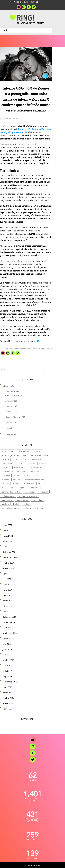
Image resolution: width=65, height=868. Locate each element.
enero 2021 (7, 612)
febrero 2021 (8, 606)
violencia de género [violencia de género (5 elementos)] (11, 508)
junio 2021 (7, 585)
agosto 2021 (8, 574)
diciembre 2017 (9, 693)
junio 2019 (7, 671)
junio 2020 (7, 649)
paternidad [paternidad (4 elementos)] (29, 492)
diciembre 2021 (9, 552)
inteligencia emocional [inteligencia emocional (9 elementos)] (34, 480)
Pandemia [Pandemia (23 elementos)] (34, 488)
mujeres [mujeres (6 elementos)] (42, 484)
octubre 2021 (8, 563)
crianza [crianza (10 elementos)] (32, 464)
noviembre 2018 (10, 682)
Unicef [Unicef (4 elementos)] (27, 504)
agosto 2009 (8, 709)
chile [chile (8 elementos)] (15, 459)
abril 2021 (7, 595)
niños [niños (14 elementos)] (13, 488)
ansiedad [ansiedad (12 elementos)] (37, 451)
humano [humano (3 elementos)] (5, 480)
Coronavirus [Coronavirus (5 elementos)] (7, 464)
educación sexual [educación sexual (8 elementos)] (35, 468)
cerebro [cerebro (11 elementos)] (5, 459)
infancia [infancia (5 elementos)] (17, 480)
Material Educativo (13, 417)
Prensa (8, 428)
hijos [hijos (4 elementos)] (36, 476)
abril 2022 (7, 531)
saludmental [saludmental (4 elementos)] (7, 500)
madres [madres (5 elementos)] (16, 484)
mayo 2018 (7, 687)
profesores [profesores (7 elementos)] (43, 492)
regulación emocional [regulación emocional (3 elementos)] (28, 496)
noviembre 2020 (10, 622)
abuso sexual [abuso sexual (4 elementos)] (8, 451)
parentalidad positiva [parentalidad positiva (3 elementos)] (11, 492)
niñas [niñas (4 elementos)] (4, 488)
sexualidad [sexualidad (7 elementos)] (37, 500)
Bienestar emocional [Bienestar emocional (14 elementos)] (39, 455)
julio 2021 (7, 579)
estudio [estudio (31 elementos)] (27, 476)
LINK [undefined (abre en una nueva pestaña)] (38, 341)
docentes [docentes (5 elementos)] (6, 468)
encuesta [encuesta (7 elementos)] (6, 476)
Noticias (8, 423)
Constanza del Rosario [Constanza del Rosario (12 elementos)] (31, 459)
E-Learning (7, 386)
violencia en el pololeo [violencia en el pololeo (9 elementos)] (33, 508)
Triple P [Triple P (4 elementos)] (16, 504)
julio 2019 (7, 666)
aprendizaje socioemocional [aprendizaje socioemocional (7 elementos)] (14, 455)
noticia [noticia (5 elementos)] (23, 488)
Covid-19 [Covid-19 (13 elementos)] (21, 464)
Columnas (9, 401)
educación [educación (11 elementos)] (19, 468)
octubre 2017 (8, 698)
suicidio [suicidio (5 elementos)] (5, 504)
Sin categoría (8, 435)
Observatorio (8, 391)
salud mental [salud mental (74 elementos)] (23, 500)
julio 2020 (7, 644)
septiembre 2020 (10, 633)
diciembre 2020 (9, 617)
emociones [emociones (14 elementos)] (34, 472)
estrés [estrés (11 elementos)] (17, 476)
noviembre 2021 (10, 558)
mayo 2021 (7, 590)
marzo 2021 (8, 601)
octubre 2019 (8, 660)
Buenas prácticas (12, 396)
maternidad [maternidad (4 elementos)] (29, 484)
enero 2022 (7, 547)
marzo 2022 (8, 536)
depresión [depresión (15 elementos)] (44, 464)
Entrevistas (10, 406)
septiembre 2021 (10, 568)
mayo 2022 (7, 525)
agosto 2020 (8, 639)
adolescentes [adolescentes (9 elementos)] (23, 451)
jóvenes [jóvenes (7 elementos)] (5, 484)
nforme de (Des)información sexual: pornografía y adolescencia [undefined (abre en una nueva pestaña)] (26, 131)
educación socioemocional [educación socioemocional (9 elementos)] (14, 472)
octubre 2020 (8, 628)
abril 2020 (7, 655)
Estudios (9, 412)
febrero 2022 (8, 541)
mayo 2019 (7, 676)
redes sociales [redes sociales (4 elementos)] (8, 496)
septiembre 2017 (10, 703)
